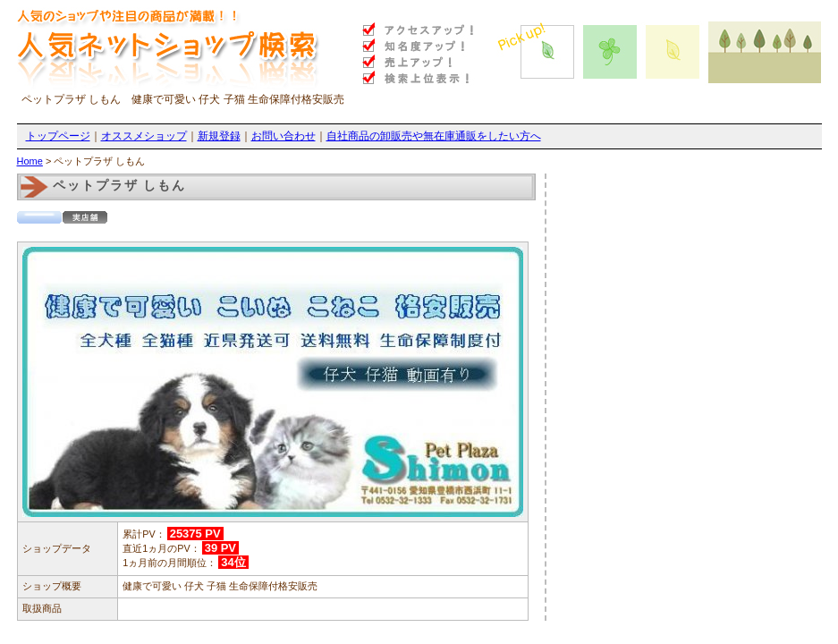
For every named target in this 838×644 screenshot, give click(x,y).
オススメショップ (144, 136)
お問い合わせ (284, 136)
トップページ (58, 136)
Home (30, 161)
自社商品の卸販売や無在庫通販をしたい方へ (434, 136)
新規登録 (219, 136)
